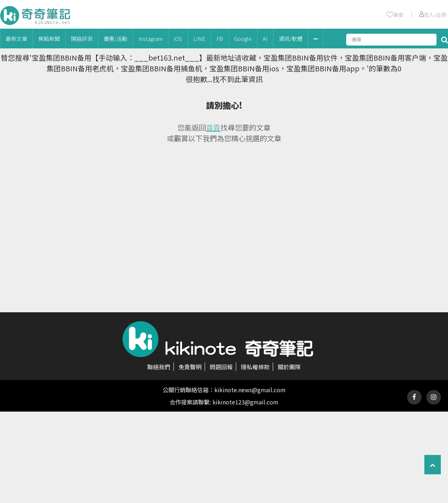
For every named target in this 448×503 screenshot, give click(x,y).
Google (243, 39)
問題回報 (221, 367)
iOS (178, 39)
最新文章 (16, 39)
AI (265, 39)
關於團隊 (289, 367)
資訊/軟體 (291, 39)
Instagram (151, 39)
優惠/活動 (115, 39)
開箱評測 (82, 39)
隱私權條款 (255, 367)
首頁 (213, 127)
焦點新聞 (49, 39)
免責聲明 (190, 367)
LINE (199, 39)
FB (220, 39)
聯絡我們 (159, 367)
